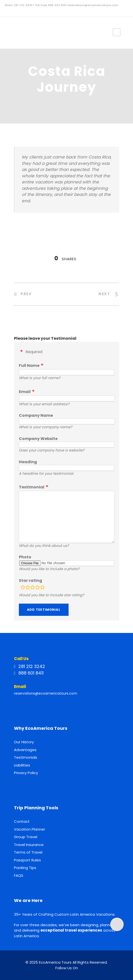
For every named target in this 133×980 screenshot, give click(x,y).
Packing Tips (25, 868)
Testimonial (32, 487)
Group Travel (26, 837)
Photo (25, 557)
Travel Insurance (29, 845)
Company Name (36, 415)
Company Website (38, 439)
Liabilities (22, 765)
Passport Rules (27, 860)
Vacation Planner (30, 829)
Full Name (29, 366)
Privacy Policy (26, 773)
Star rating (30, 580)
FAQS (19, 875)
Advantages (25, 750)
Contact (22, 821)
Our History (24, 742)
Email (25, 392)
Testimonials (26, 757)
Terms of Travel (28, 852)
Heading (28, 462)
